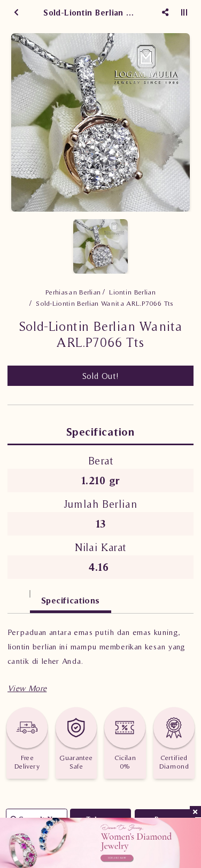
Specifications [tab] (71, 600)
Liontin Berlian (132, 292)
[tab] (19, 595)
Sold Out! (101, 376)
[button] (27, 688)
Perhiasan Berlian (73, 292)
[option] (100, 122)
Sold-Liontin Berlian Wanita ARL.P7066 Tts (105, 303)
